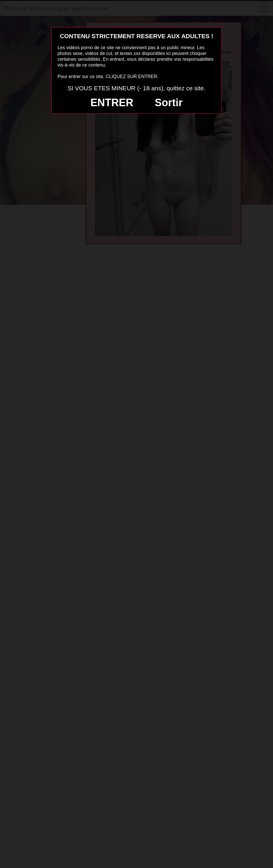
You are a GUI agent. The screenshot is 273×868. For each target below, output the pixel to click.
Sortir (169, 103)
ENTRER (112, 103)
